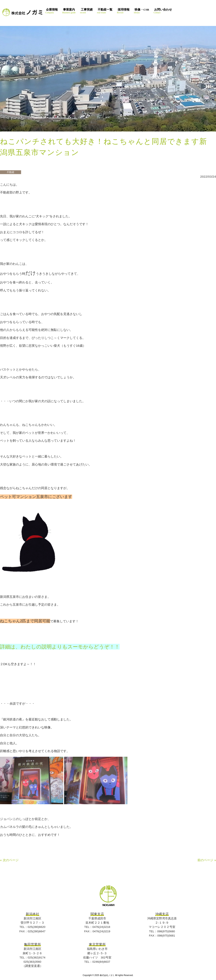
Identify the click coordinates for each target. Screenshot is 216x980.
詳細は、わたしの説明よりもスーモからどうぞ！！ (60, 647)
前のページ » (207, 860)
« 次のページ (9, 860)
